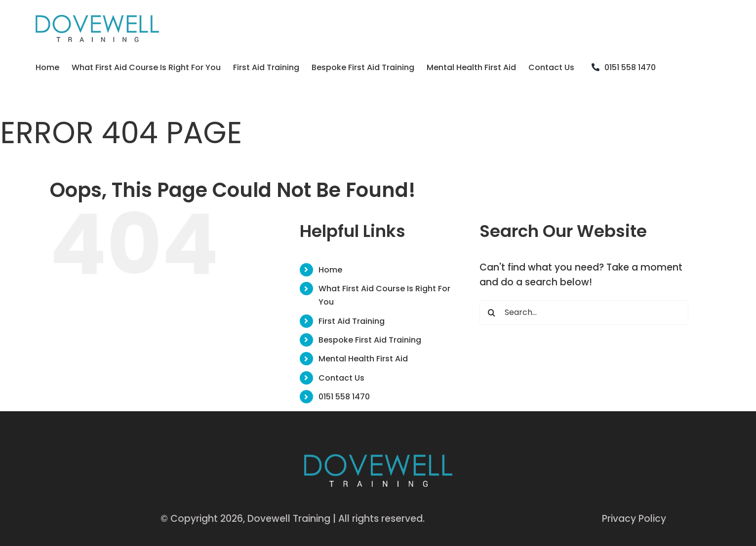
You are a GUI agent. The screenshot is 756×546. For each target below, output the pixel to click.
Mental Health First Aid (363, 359)
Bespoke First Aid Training (370, 340)
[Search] (492, 312)
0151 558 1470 (344, 397)
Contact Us (341, 378)
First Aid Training (352, 321)
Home (330, 270)
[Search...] (584, 312)
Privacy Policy (634, 519)
